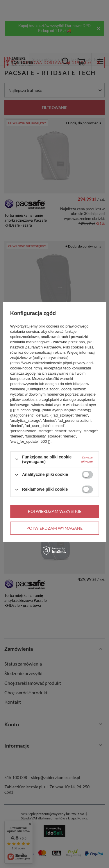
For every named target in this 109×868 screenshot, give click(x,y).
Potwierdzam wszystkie (55, 511)
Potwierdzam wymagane (54, 528)
